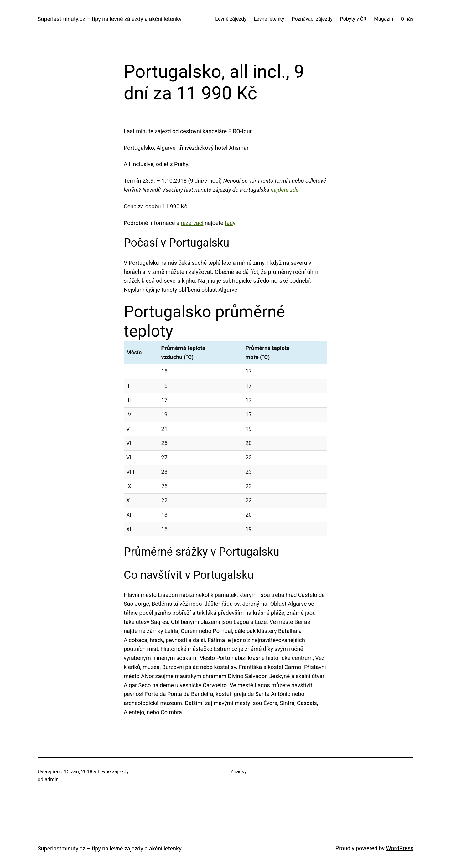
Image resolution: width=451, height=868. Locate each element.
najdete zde (285, 190)
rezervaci (192, 223)
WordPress (400, 848)
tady (230, 223)
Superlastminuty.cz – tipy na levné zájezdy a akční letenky (110, 19)
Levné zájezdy (113, 772)
